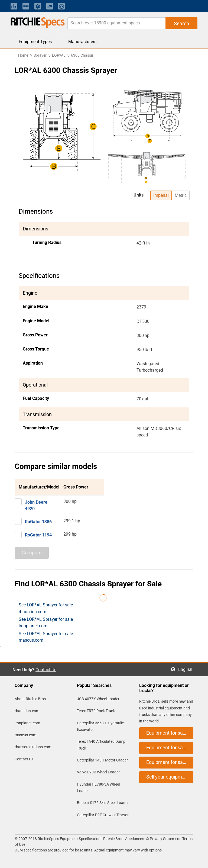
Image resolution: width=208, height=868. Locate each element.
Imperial (161, 195)
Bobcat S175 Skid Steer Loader (103, 803)
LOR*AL (59, 55)
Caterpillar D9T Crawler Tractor (103, 815)
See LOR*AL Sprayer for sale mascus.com (46, 637)
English (187, 669)
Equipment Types (35, 42)
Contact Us (46, 670)
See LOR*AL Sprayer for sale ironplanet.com (46, 623)
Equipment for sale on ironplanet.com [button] (170, 748)
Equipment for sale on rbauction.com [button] (170, 733)
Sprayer (40, 55)
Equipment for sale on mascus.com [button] (170, 762)
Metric (181, 195)
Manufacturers (82, 42)
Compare (32, 553)
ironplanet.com (27, 723)
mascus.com (25, 735)
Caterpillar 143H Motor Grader (102, 760)
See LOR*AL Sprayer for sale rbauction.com (46, 608)
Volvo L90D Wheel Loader (98, 772)
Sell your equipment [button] (168, 777)
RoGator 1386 (38, 522)
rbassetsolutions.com (33, 747)
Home (23, 55)
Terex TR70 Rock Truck (96, 711)
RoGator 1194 (38, 535)
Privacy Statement (165, 839)
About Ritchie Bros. (31, 699)
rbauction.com (27, 711)
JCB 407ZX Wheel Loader (98, 699)
